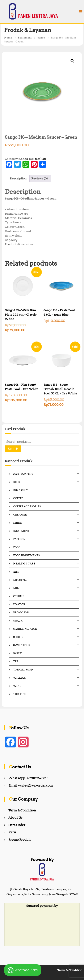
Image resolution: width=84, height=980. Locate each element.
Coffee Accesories (27, 506)
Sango (41, 38)
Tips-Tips (19, 694)
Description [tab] (18, 178)
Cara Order (17, 825)
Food (17, 547)
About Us (15, 818)
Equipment (25, 38)
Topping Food (23, 670)
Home (8, 38)
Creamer (20, 515)
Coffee (18, 498)
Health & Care (24, 564)
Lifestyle (20, 580)
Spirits (18, 637)
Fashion (19, 539)
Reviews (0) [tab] (39, 178)
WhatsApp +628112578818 (28, 778)
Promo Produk (19, 840)
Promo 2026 (21, 612)
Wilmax (19, 678)
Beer (17, 482)
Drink (18, 523)
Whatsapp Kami (23, 970)
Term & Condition (22, 810)
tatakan (41, 159)
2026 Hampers (23, 474)
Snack (18, 621)
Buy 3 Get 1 (21, 490)
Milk (17, 588)
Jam (16, 572)
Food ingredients (26, 555)
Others (19, 596)
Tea (16, 661)
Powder (19, 604)
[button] (72, 61)
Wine (17, 686)
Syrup (17, 653)
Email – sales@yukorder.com (31, 786)
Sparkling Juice (25, 629)
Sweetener (22, 645)
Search (13, 449)
